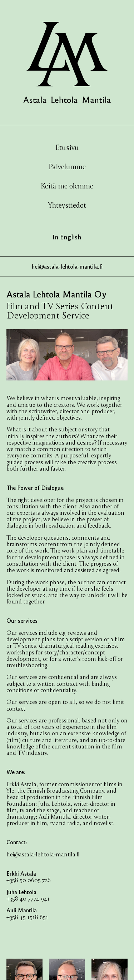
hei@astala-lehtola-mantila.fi (43, 854)
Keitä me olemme (67, 186)
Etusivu (67, 147)
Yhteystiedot (67, 205)
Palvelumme (67, 166)
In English (67, 237)
